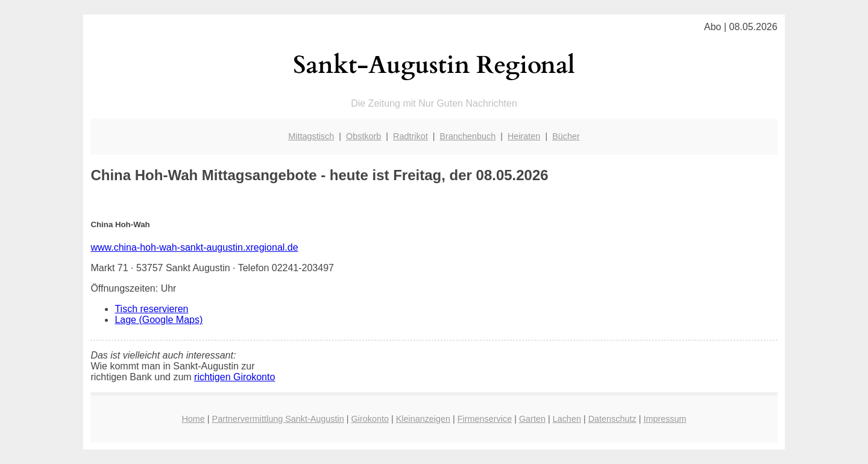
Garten (532, 419)
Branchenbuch (467, 136)
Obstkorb (363, 136)
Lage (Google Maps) (159, 320)
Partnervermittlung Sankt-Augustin (278, 419)
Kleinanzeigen (423, 419)
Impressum (665, 419)
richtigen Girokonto (234, 377)
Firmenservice (485, 419)
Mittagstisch (311, 136)
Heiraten (524, 136)
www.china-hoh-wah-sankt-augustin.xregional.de (194, 247)
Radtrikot (410, 136)
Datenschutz (612, 419)
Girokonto (370, 419)
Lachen (567, 419)
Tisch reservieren (151, 309)
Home (193, 419)
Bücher (566, 136)
